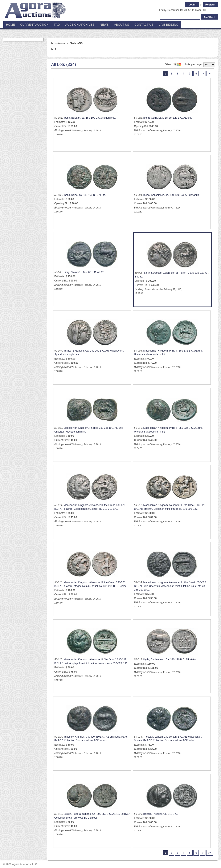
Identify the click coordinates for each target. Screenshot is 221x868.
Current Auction (34, 25)
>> (210, 74)
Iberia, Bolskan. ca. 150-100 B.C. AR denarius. (90, 118)
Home (11, 25)
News (104, 25)
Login (192, 5)
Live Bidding (169, 25)
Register (210, 5)
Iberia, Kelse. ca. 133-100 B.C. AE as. (85, 195)
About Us (122, 25)
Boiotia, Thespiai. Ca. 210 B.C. (161, 814)
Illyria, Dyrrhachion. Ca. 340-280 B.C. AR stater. (170, 660)
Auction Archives (80, 25)
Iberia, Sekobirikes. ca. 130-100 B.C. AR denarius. (171, 195)
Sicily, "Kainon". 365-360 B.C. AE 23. (84, 272)
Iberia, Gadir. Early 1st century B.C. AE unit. (168, 118)
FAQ (57, 25)
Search (209, 17)
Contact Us (144, 25)
